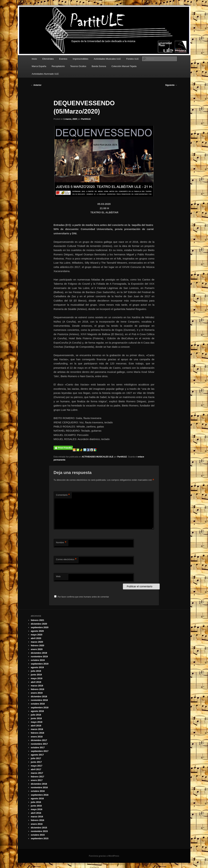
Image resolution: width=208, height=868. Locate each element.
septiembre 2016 (40, 795)
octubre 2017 (38, 747)
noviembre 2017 (39, 744)
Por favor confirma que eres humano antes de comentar (82, 597)
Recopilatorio (58, 66)
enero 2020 (37, 649)
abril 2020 (36, 638)
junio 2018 (36, 718)
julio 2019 (36, 671)
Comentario (63, 495)
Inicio (34, 59)
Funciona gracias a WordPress (104, 856)
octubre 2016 (38, 791)
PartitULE (86, 119)
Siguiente (171, 85)
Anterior (36, 85)
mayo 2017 (37, 766)
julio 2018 (36, 715)
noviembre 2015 (39, 831)
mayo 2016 (37, 809)
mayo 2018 (37, 722)
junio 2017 (36, 762)
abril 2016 (36, 813)
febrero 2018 (38, 733)
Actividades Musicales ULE (107, 59)
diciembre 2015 (39, 828)
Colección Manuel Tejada (124, 66)
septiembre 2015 (40, 838)
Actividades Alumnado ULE (45, 74)
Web (58, 576)
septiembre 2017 (40, 751)
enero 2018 (37, 737)
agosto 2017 (37, 755)
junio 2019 (36, 675)
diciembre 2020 (39, 624)
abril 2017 (36, 769)
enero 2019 (37, 693)
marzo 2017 (37, 773)
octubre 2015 (38, 835)
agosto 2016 (37, 798)
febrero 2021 (38, 620)
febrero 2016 (38, 820)
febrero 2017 (38, 777)
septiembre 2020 (40, 627)
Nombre (61, 543)
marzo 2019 (37, 686)
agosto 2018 (37, 711)
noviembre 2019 (39, 657)
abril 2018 (36, 726)
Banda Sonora (99, 66)
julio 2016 (36, 802)
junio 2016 (36, 806)
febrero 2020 (38, 645)
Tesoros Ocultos (78, 66)
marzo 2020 (37, 642)
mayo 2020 (37, 635)
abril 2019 (36, 682)
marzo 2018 (37, 729)
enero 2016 (37, 824)
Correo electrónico (66, 560)
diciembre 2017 (39, 740)
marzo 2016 (37, 817)
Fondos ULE (132, 59)
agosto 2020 (37, 631)
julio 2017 (36, 758)
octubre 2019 (38, 660)
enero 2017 (37, 780)
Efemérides (48, 59)
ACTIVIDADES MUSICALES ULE (97, 457)
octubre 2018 (38, 704)
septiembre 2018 (40, 708)
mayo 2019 (37, 678)
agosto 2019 (37, 667)
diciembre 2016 (39, 784)
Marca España (39, 66)
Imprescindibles (80, 59)
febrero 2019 (38, 689)
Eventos (63, 59)
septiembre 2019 (40, 664)
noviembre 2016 (39, 787)
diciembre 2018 (39, 696)
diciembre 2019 (39, 653)
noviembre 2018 (39, 700)
